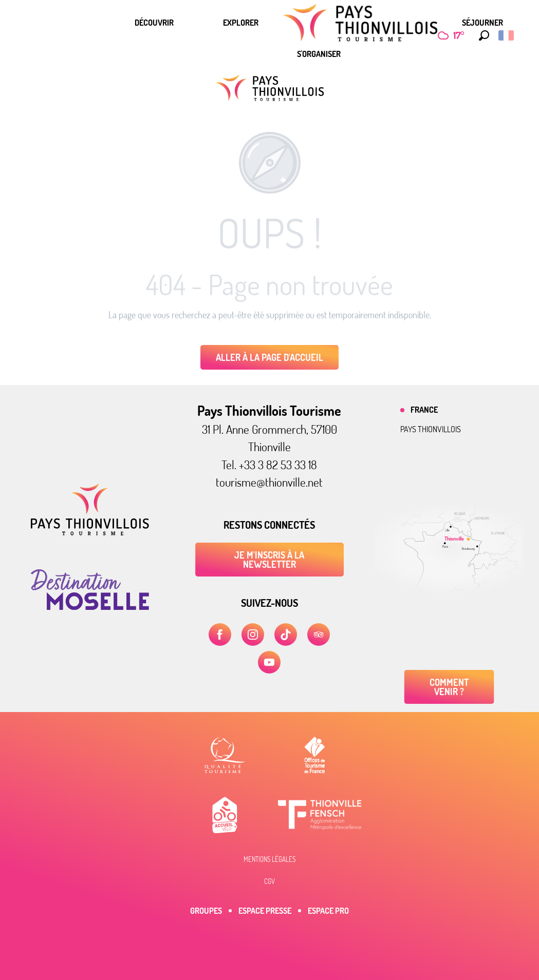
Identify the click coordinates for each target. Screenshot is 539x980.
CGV (269, 881)
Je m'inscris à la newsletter (269, 560)
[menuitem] (154, 23)
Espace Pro (328, 911)
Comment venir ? (449, 687)
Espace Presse (265, 911)
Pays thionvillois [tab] (431, 429)
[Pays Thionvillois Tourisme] (270, 88)
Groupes (206, 911)
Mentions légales (269, 859)
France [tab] (424, 410)
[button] (481, 35)
